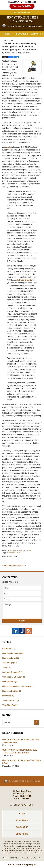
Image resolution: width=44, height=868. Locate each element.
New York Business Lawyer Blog (22, 26)
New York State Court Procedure (18, 686)
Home (7, 34)
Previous (7, 566)
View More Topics (10, 705)
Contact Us (37, 34)
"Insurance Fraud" (14, 553)
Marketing (8, 696)
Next (23, 566)
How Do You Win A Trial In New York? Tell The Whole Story (21, 741)
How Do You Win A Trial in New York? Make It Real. (22, 762)
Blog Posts (22, 834)
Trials (7, 667)
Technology (10, 663)
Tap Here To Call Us (22, 6)
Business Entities (12, 691)
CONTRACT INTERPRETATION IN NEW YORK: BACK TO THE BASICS (20, 751)
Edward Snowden (25, 280)
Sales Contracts (11, 700)
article (8, 147)
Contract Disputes (12, 672)
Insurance (29, 550)
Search (36, 722)
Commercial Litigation (14, 677)
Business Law (11, 658)
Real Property (10, 682)
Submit (22, 621)
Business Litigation (16, 550)
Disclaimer (22, 34)
